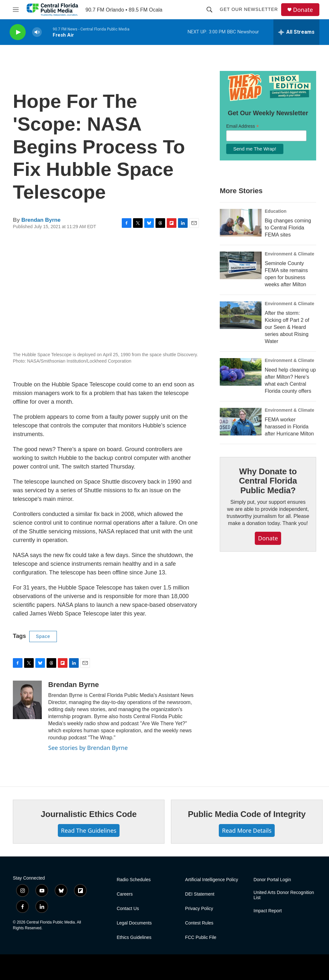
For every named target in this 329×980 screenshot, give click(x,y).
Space (43, 636)
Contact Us (128, 909)
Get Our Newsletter (249, 9)
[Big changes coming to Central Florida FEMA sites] (241, 223)
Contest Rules (199, 923)
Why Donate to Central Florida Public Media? (268, 481)
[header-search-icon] (209, 10)
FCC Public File (201, 937)
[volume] (37, 32)
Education (276, 211)
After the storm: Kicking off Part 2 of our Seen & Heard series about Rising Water (287, 327)
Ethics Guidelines (134, 937)
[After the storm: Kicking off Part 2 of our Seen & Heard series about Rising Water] (241, 315)
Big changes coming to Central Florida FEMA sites (288, 228)
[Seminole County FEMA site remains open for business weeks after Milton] (241, 265)
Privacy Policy (199, 909)
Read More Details (247, 830)
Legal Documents (134, 923)
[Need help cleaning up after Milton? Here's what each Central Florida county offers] (241, 372)
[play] (18, 32)
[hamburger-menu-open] (16, 10)
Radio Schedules (134, 880)
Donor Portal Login (272, 880)
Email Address (243, 126)
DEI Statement (200, 894)
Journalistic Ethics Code (89, 814)
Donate (303, 10)
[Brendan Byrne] (27, 700)
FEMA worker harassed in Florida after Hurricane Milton (289, 427)
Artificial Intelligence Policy (212, 880)
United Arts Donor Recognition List (284, 895)
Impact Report (268, 911)
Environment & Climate (289, 254)
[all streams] (296, 32)
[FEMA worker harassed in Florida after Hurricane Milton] (241, 422)
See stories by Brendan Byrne (88, 748)
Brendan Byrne (41, 220)
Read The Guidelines (89, 830)
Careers (125, 894)
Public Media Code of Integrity (247, 814)
